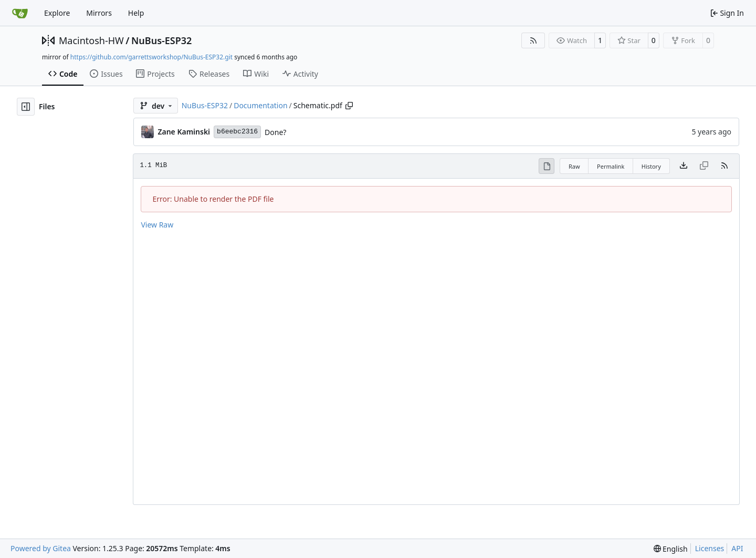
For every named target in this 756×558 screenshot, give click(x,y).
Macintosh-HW (91, 40)
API (737, 548)
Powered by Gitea (41, 548)
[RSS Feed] (533, 40)
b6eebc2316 (237, 132)
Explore (57, 13)
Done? (275, 132)
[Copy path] (349, 106)
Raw (574, 166)
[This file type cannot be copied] (704, 166)
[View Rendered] (547, 166)
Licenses (710, 548)
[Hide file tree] (26, 107)
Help (136, 13)
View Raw (157, 225)
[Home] (20, 13)
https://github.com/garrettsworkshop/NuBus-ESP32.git (151, 57)
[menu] (671, 549)
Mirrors (99, 13)
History (651, 166)
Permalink (611, 166)
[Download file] (684, 166)
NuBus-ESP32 (161, 40)
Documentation (260, 105)
